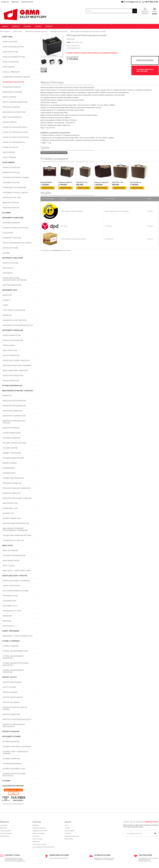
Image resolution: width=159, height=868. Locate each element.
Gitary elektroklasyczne (13, 47)
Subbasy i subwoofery (12, 453)
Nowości (5, 26)
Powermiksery (9, 468)
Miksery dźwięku (10, 463)
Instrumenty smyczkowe (13, 258)
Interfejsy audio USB (11, 167)
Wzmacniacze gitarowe (12, 92)
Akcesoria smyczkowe (12, 285)
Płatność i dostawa (39, 833)
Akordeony (7, 315)
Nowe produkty (70, 831)
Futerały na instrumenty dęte (15, 651)
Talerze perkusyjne (11, 355)
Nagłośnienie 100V (10, 503)
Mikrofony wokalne (11, 428)
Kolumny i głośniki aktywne (14, 443)
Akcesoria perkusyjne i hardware (17, 366)
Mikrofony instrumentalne (14, 406)
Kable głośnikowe (10, 551)
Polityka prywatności (39, 828)
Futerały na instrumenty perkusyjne (13, 671)
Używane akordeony (11, 742)
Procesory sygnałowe (12, 483)
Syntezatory (8, 233)
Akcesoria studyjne (11, 208)
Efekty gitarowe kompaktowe (15, 102)
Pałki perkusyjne (10, 350)
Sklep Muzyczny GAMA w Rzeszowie (13, 804)
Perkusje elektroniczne (13, 340)
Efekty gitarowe (9, 97)
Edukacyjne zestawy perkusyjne (16, 361)
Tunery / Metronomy (11, 631)
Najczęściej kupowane (72, 836)
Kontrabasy (8, 273)
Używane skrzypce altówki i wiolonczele (14, 775)
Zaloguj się (5, 2)
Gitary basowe (9, 67)
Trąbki (5, 305)
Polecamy (27, 26)
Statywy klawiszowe (11, 714)
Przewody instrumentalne (14, 556)
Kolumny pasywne (10, 448)
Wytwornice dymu (10, 596)
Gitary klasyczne (10, 42)
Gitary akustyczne (10, 52)
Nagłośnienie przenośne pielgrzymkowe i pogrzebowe (15, 529)
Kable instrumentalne (12, 117)
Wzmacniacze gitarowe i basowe (16, 77)
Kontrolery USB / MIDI (12, 198)
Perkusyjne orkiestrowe (13, 376)
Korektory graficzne (12, 493)
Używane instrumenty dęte (14, 769)
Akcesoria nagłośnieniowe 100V (16, 523)
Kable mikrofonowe (11, 561)
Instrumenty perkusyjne (13, 330)
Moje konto (4, 822)
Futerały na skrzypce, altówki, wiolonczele (16, 664)
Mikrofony (7, 396)
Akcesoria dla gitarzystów (14, 112)
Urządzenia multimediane (13, 786)
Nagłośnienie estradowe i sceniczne (17, 391)
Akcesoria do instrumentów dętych (18, 325)
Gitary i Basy (7, 37)
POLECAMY (6, 781)
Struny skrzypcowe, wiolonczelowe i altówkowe (15, 279)
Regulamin (36, 825)
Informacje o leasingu (39, 844)
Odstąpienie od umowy (40, 831)
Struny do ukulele (10, 147)
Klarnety (6, 300)
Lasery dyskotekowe (11, 586)
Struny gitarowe (10, 122)
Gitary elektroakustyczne (14, 57)
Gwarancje (36, 836)
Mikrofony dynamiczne (12, 411)
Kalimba (6, 253)
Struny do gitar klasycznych (15, 127)
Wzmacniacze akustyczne (13, 82)
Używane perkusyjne (11, 759)
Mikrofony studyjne (11, 172)
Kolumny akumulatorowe (13, 458)
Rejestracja (15, 2)
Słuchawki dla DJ (10, 606)
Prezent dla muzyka (11, 732)
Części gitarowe (9, 157)
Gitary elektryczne (11, 62)
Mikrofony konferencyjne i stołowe (14, 422)
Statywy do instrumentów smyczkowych (14, 725)
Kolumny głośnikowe (12, 438)
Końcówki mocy (9, 473)
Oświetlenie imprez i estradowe (16, 581)
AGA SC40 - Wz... (118, 182)
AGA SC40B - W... (136, 182)
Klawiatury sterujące (12, 238)
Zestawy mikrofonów (12, 433)
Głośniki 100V (8, 513)
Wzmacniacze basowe (12, 87)
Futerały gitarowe (10, 646)
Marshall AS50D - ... (47, 182)
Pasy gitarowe (9, 152)
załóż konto (145, 13)
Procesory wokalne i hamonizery (17, 488)
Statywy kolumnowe (11, 702)
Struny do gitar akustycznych (15, 132)
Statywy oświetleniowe (13, 697)
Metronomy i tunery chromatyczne (17, 636)
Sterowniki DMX (9, 601)
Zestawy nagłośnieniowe (13, 478)
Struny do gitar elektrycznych (16, 137)
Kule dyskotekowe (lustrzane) (16, 591)
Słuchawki (7, 213)
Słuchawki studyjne (11, 183)
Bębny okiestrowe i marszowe (15, 371)
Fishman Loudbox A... (66, 182)
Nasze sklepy (69, 839)
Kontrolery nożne (10, 248)
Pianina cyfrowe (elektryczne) (16, 228)
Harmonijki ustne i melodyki (15, 320)
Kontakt (38, 26)
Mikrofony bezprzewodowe (14, 401)
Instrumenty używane (11, 737)
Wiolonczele (8, 268)
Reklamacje (36, 842)
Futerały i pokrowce (11, 641)
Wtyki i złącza (9, 566)
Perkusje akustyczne (12, 335)
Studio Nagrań (8, 162)
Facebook (49, 26)
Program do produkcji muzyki (15, 193)
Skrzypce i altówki (11, 263)
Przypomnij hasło (27, 2)
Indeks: (69, 42)
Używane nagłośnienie (12, 764)
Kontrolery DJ (9, 626)
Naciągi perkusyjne (11, 381)
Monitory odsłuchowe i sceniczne (17, 498)
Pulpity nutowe (9, 687)
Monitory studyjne (11, 203)
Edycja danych (5, 836)
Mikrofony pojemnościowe (14, 416)
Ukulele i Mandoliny (11, 72)
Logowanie (4, 825)
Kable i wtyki (8, 546)
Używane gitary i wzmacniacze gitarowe (15, 753)
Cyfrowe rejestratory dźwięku (16, 178)
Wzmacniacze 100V (10, 508)
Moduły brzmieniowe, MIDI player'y (17, 243)
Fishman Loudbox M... (102, 182)
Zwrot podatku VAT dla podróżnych (44, 847)
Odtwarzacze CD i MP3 (12, 611)
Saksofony (7, 295)
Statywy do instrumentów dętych (17, 719)
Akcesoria (7, 621)
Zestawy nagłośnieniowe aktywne (17, 535)
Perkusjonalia (9, 345)
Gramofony (7, 616)
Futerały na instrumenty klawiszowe (13, 657)
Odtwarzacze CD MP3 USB (13, 540)
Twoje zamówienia (6, 833)
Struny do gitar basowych (14, 142)
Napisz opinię (71, 39)
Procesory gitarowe (11, 107)
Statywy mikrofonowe (12, 682)
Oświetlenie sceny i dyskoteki (15, 576)
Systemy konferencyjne (12, 386)
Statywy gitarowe (10, 692)
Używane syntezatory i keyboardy (17, 747)
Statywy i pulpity (9, 677)
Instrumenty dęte (10, 290)
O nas (67, 825)
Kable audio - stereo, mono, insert (17, 571)
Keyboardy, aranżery (11, 223)
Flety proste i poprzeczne (14, 310)
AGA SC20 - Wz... (82, 182)
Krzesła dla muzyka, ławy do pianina (15, 708)
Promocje (16, 26)
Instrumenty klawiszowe (13, 218)
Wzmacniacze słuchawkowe (14, 188)
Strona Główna (5, 31)
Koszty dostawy (38, 839)
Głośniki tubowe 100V (12, 518)
